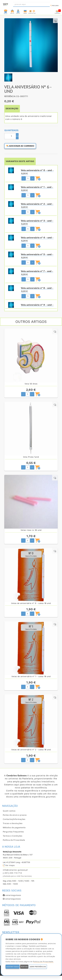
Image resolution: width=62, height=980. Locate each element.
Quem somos (9, 811)
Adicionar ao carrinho (20, 146)
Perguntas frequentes (13, 832)
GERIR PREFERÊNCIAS (38, 967)
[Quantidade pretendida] (28, 178)
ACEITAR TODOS (13, 967)
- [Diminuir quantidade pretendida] (24, 178)
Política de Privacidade (14, 840)
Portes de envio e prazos (15, 815)
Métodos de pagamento (14, 828)
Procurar (54, 6)
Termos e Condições (13, 836)
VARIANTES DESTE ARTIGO (20, 161)
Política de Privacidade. (43, 962)
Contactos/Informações (14, 819)
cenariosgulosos (12, 895)
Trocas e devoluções (13, 823)
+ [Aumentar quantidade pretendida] (32, 178)
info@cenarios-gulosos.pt (15, 870)
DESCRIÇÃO (12, 109)
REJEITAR (24, 967)
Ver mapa (9, 865)
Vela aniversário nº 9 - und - (37, 305)
